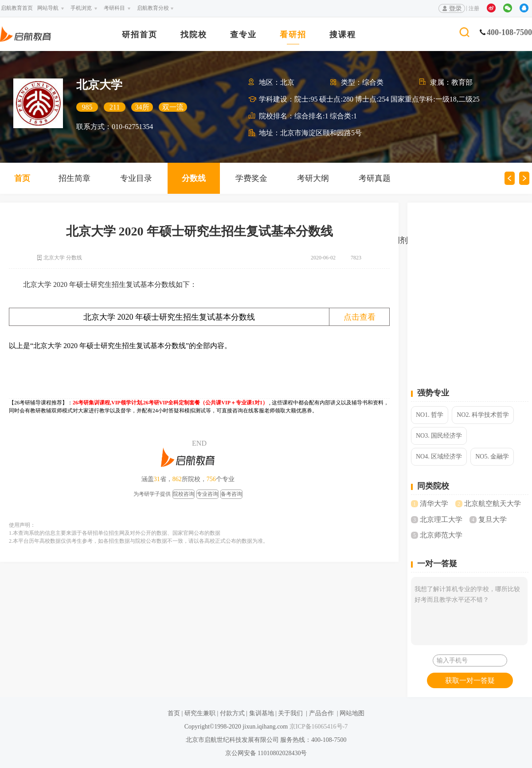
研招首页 (140, 35)
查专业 (243, 35)
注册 (474, 8)
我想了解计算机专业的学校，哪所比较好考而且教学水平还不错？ (469, 611)
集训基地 (262, 713)
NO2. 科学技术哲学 (483, 415)
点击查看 (360, 317)
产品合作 (321, 713)
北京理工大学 (441, 519)
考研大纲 (313, 178)
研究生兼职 (200, 713)
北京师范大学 (441, 535)
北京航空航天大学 (493, 504)
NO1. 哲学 (430, 415)
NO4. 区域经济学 (439, 456)
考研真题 (375, 178)
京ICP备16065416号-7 (318, 727)
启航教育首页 (17, 8)
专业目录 (136, 178)
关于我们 (290, 713)
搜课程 (343, 35)
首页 (174, 713)
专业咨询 (207, 494)
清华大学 (434, 504)
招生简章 (74, 178)
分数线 (194, 178)
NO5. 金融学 (492, 456)
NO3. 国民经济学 (439, 436)
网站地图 (352, 713)
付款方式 (232, 713)
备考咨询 (231, 494)
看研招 (293, 35)
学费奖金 (251, 178)
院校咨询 (184, 494)
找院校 (194, 35)
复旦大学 (493, 519)
